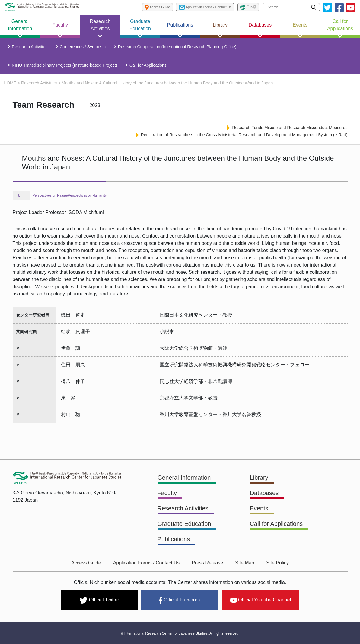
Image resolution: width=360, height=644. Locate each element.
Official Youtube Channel (261, 600)
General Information (184, 478)
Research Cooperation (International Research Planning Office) (177, 47)
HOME (10, 83)
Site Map (245, 563)
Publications (174, 539)
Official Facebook (180, 600)
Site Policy (277, 563)
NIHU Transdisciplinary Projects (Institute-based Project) (64, 65)
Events (259, 508)
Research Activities (30, 47)
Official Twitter (99, 600)
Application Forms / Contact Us (147, 563)
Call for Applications (148, 65)
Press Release (207, 563)
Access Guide (86, 563)
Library (259, 478)
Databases (264, 493)
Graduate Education (184, 524)
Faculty (167, 493)
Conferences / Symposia (83, 47)
